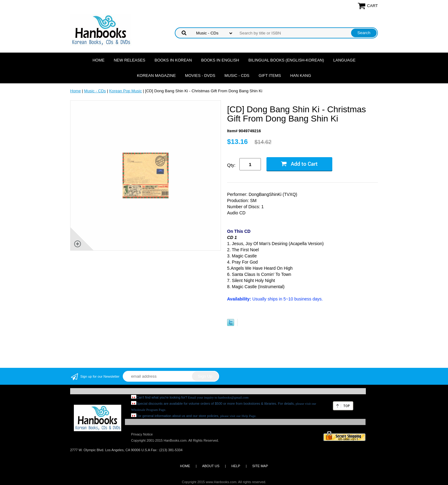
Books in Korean (173, 60)
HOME (185, 466)
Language (344, 60)
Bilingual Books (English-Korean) (286, 60)
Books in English (220, 60)
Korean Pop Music (126, 91)
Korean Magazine (156, 76)
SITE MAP (260, 466)
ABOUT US (211, 466)
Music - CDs (237, 76)
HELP (236, 466)
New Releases (130, 60)
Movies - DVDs (200, 76)
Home (99, 60)
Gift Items (270, 76)
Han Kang (301, 76)
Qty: (231, 165)
